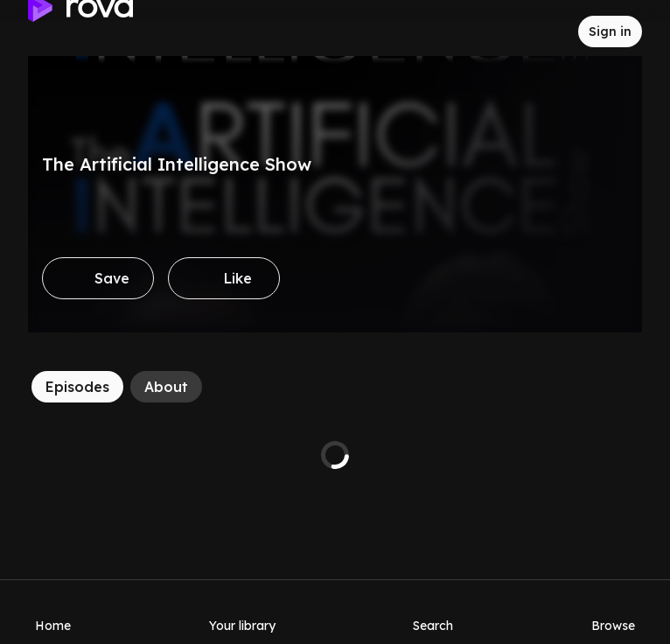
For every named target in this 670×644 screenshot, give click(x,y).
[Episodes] (77, 387)
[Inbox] (550, 31)
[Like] (224, 278)
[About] (166, 387)
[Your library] (242, 612)
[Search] (433, 612)
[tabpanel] (335, 455)
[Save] (98, 278)
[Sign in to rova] (610, 31)
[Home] (53, 612)
